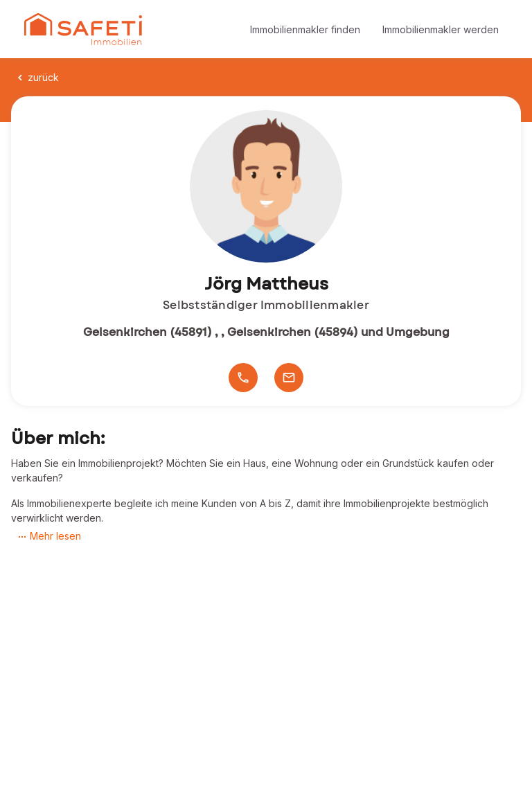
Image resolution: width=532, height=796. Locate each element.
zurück (37, 77)
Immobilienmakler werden (441, 29)
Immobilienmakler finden (305, 29)
